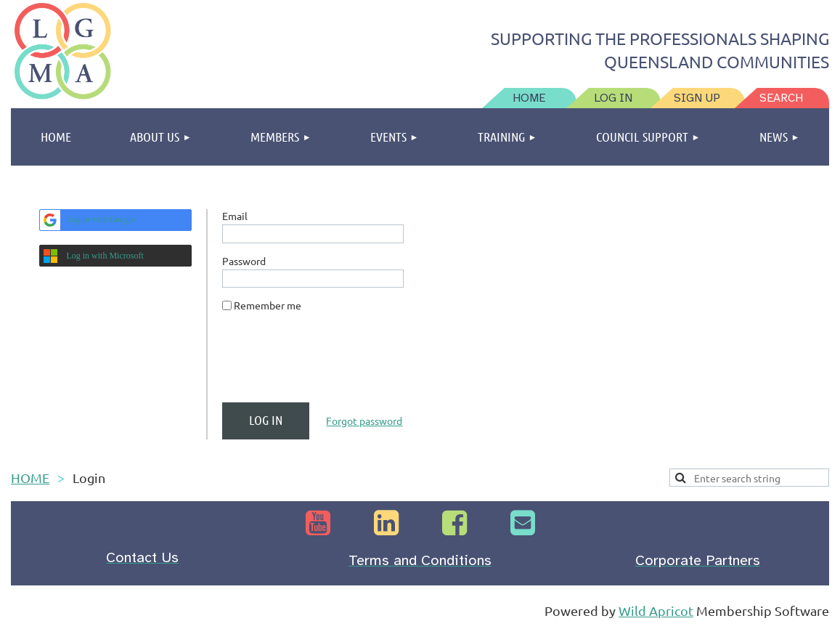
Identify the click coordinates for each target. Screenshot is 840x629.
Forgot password (364, 421)
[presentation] (333, 363)
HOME (30, 478)
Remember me (268, 305)
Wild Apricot (656, 610)
